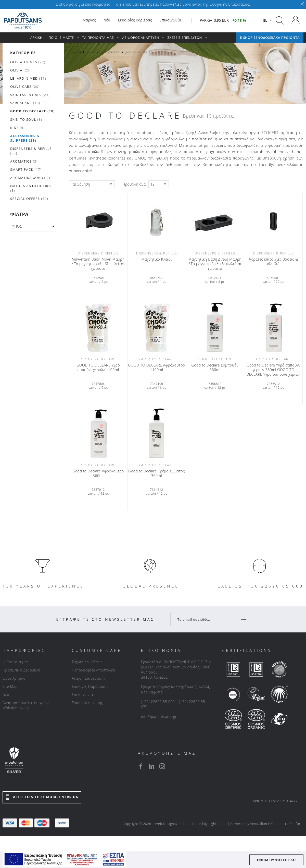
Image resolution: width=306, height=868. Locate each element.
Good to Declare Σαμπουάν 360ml (215, 368)
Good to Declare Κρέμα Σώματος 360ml (156, 473)
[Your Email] (207, 619)
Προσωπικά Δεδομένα (21, 670)
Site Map (10, 686)
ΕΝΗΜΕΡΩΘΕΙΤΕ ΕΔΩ (277, 860)
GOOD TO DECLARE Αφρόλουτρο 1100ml (156, 368)
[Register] (244, 619)
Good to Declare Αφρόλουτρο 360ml (98, 473)
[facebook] (141, 766)
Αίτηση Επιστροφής (89, 678)
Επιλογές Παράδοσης (90, 686)
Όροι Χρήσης (14, 678)
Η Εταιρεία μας (16, 662)
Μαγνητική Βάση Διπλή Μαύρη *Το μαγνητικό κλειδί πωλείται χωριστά (215, 264)
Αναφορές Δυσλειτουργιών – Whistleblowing (27, 705)
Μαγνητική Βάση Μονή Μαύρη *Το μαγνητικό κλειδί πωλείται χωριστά (98, 264)
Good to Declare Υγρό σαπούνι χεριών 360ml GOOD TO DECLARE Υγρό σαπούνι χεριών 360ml (273, 370)
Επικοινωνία (82, 695)
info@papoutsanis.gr (159, 717)
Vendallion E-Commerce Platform (277, 824)
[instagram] (162, 766)
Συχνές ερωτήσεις (87, 662)
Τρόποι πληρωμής (87, 703)
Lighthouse (218, 824)
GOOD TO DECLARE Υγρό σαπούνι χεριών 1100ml (98, 368)
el (265, 20)
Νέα (6, 695)
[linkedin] (151, 766)
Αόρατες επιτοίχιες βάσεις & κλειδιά (273, 262)
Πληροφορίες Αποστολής (93, 670)
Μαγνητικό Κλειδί (157, 259)
